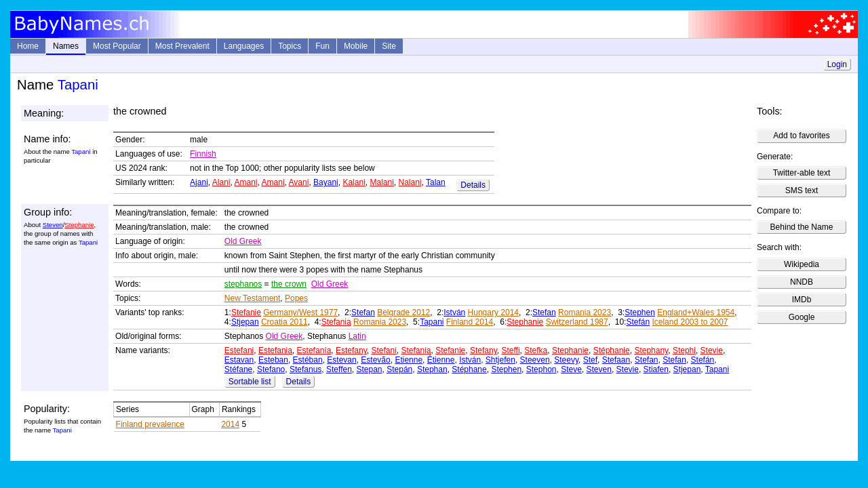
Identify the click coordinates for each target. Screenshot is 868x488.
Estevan (341, 360)
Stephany (651, 350)
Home (28, 46)
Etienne (409, 360)
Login (837, 64)
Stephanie (79, 225)
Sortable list (250, 382)
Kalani (354, 182)
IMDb (802, 300)
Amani (246, 182)
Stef (590, 360)
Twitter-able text (802, 173)
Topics (290, 46)
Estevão (375, 360)
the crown (289, 284)
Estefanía (314, 350)
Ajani (199, 182)
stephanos (243, 284)
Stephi (684, 350)
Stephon (541, 369)
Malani (381, 182)
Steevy (566, 360)
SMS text (802, 190)
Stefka (536, 350)
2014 (230, 424)
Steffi (510, 350)
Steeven (535, 360)
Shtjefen (500, 360)
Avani (299, 182)
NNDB (802, 282)
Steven (53, 225)
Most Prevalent (182, 46)
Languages (244, 46)
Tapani (432, 322)
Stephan (432, 369)
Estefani (239, 350)
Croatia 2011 (284, 322)
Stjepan (245, 322)
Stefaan (616, 360)
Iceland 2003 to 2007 (690, 322)
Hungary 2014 (493, 312)
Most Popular (117, 46)
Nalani (410, 182)
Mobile (356, 46)
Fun (322, 46)
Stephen (640, 312)
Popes (296, 298)
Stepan (369, 369)
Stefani (383, 350)
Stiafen (656, 369)
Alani (221, 182)
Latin (357, 336)
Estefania (275, 350)
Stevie (712, 350)
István (454, 312)
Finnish (203, 154)
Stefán (638, 322)
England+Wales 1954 (696, 312)
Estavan (239, 360)
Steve (571, 369)
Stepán (399, 369)
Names (66, 46)
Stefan (363, 312)
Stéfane (238, 369)
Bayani (326, 182)
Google (802, 317)
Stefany (484, 350)
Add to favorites (801, 136)
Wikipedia (802, 264)
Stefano (271, 369)
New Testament (252, 298)
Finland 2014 (470, 322)
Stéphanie (612, 350)
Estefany (351, 350)
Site (389, 46)
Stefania (336, 322)
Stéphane (469, 369)
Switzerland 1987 (577, 322)
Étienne (441, 360)
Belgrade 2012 (403, 312)
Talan (436, 182)
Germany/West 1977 (300, 312)
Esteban (273, 360)
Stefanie (246, 312)
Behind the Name (802, 227)
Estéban (308, 360)
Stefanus (305, 369)
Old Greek (243, 241)
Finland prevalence (150, 424)
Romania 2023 (585, 312)
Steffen (339, 369)
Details (473, 185)
